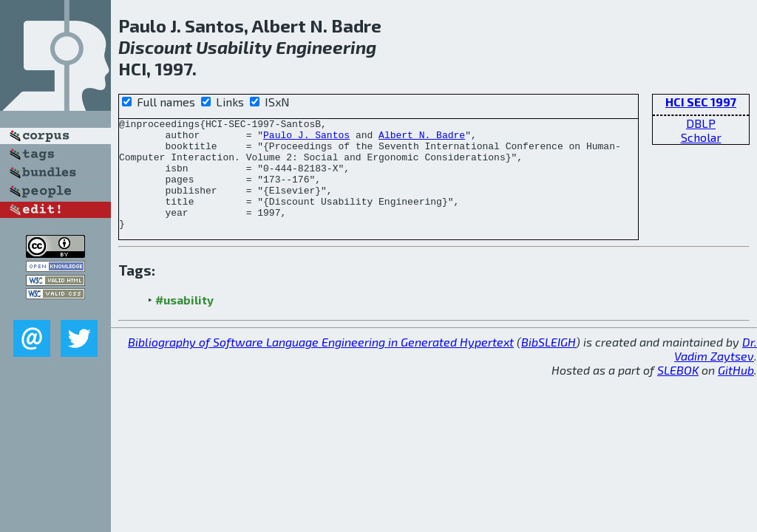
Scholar (701, 137)
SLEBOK (678, 392)
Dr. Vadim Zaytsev (716, 371)
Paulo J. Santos (306, 139)
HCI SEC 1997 (701, 102)
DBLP (701, 123)
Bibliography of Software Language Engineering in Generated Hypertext (321, 364)
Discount (155, 47)
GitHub (736, 392)
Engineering (326, 47)
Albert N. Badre (422, 139)
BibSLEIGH (549, 364)
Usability (234, 47)
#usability (184, 322)
